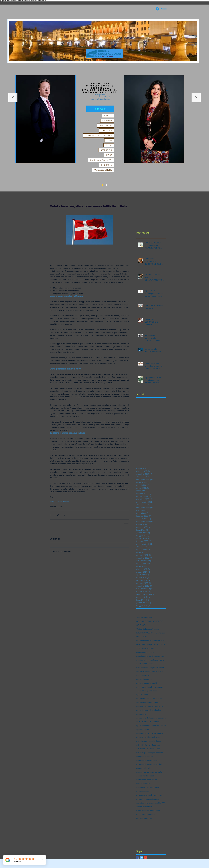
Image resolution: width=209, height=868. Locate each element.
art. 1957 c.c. (154, 745)
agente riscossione (144, 679)
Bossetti (144, 617)
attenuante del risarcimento (148, 787)
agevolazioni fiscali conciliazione (150, 687)
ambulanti (149, 706)
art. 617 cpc (141, 753)
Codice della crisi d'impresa (148, 629)
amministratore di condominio (149, 710)
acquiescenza (142, 668)
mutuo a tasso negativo (59, 501)
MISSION (108, 116)
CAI (151, 617)
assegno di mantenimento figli (149, 764)
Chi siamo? (107, 121)
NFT (138, 644)
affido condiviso (143, 675)
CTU (144, 625)
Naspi (149, 644)
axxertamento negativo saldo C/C (150, 803)
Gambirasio (161, 633)
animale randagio (144, 722)
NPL (143, 644)
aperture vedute (159, 726)
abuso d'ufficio (148, 648)
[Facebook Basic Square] (138, 858)
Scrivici (109, 145)
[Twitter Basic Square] (142, 858)
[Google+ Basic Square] (146, 858)
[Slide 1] (106, 185)
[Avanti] (196, 98)
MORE (109, 155)
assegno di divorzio (144, 756)
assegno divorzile (144, 768)
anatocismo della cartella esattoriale (151, 718)
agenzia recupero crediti (147, 683)
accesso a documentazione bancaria (151, 660)
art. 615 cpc (155, 749)
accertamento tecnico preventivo (150, 656)
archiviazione (142, 741)
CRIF (139, 625)
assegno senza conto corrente (149, 772)
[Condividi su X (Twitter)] (57, 515)
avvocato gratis (152, 799)
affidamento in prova (154, 671)
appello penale (143, 729)
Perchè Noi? (107, 130)
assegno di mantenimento (147, 760)
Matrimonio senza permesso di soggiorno (151, 641)
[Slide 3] (103, 185)
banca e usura (56, 506)
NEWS (109, 140)
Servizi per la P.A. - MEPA (101, 160)
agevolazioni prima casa (147, 691)
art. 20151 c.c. (142, 749)
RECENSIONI (106, 150)
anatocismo (141, 714)
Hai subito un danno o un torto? (98, 135)
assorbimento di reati (145, 776)
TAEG (156, 644)
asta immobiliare (143, 784)
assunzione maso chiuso (147, 780)
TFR (138, 648)
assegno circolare (155, 753)
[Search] (167, 90)
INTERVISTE (107, 165)
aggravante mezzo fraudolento (149, 699)
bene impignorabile (144, 818)
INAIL (139, 637)
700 (138, 617)
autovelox (140, 799)
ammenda (159, 706)
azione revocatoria (144, 807)
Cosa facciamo (105, 126)
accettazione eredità (145, 664)
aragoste (140, 737)
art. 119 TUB (142, 745)
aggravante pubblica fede (147, 702)
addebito (140, 671)
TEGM (162, 644)
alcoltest (140, 706)
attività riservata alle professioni (150, 795)
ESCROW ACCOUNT (145, 633)
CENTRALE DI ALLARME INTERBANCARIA (151, 621)
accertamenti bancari (145, 652)
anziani (156, 722)
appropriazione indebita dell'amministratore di (151, 733)
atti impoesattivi (143, 791)
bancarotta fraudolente (146, 814)
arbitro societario (152, 737)
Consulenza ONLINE (103, 170)
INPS (145, 637)
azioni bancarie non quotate (148, 811)
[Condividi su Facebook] (51, 515)
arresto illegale (155, 741)
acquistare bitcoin (157, 668)
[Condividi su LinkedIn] (64, 515)
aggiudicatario (142, 695)
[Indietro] (13, 98)
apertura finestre (143, 726)
